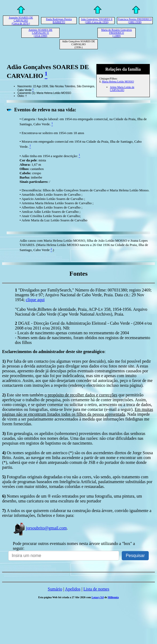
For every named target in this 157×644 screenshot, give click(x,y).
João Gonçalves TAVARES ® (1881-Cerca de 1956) (97, 21)
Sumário (55, 589)
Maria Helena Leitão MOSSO (118, 82)
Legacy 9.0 (98, 597)
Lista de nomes (96, 589)
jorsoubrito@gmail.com (40, 528)
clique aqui (35, 300)
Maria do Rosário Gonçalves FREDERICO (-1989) (117, 33)
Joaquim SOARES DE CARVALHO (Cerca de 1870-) (21, 20)
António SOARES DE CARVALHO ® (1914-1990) (40, 33)
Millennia (113, 597)
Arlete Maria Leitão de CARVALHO (122, 89)
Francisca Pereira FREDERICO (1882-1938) (135, 21)
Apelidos (73, 589)
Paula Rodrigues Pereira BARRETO (59, 21)
